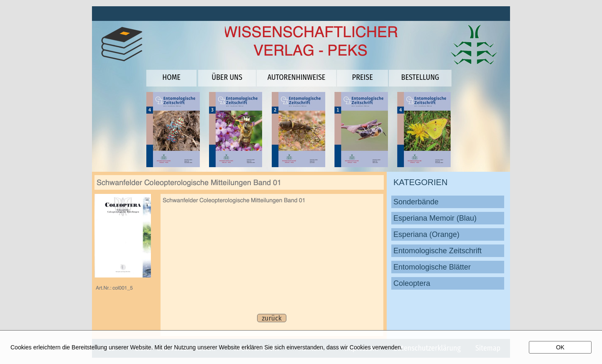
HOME (171, 77)
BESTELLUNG (420, 77)
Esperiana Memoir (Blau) (435, 218)
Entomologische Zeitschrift (437, 251)
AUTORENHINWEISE (297, 77)
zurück (272, 318)
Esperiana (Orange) (426, 234)
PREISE (362, 77)
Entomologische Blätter (432, 267)
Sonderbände (416, 202)
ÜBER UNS (227, 77)
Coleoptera (412, 283)
